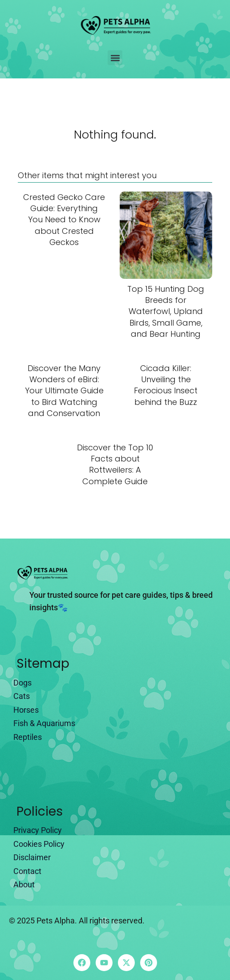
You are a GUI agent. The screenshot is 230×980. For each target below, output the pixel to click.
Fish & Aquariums (44, 723)
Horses (26, 710)
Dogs (22, 683)
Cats (22, 696)
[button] (115, 58)
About (24, 884)
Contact (27, 871)
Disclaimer (32, 857)
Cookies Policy (39, 844)
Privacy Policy (38, 830)
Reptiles (28, 737)
